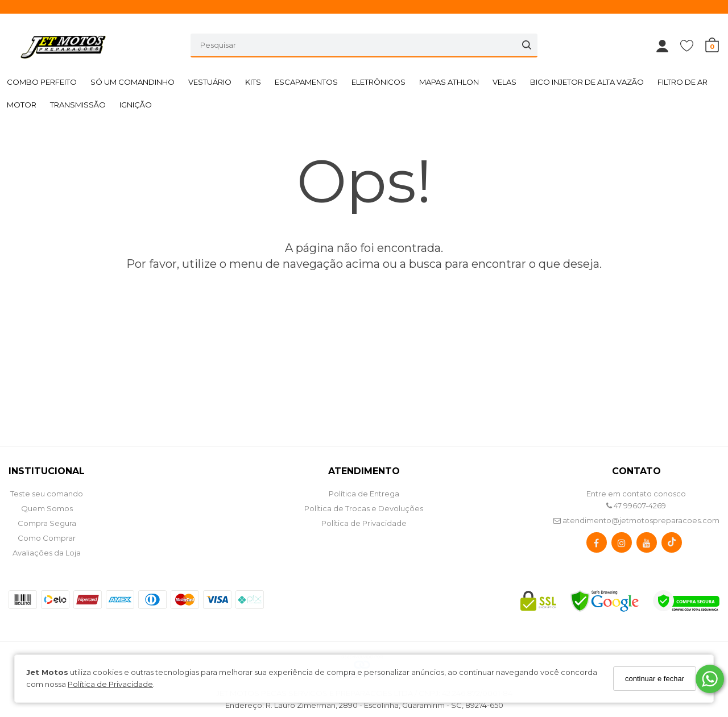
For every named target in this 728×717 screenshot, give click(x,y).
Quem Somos (47, 508)
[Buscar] (527, 45)
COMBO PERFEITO (42, 82)
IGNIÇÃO (136, 105)
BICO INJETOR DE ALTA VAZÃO (587, 82)
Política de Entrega (364, 494)
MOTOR (22, 105)
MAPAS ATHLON (449, 82)
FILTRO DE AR (682, 82)
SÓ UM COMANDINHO (133, 82)
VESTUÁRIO (210, 82)
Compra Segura (47, 523)
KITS (253, 82)
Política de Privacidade (110, 684)
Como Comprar (47, 538)
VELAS (504, 82)
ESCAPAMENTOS (306, 82)
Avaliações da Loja (47, 553)
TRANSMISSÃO (78, 105)
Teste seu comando (47, 494)
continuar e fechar (655, 679)
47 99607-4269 (636, 505)
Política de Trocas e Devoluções (364, 508)
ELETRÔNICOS (379, 82)
